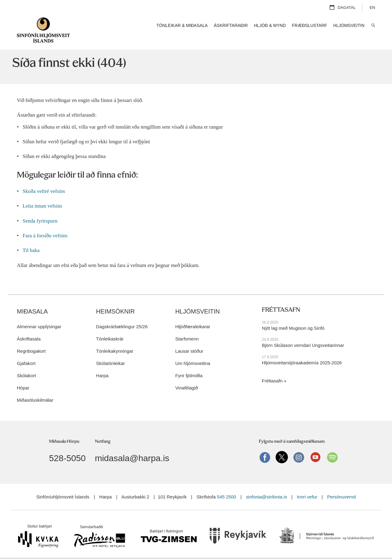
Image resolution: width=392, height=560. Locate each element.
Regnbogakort (31, 341)
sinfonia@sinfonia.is (266, 487)
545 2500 (226, 487)
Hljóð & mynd (270, 25)
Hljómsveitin (198, 302)
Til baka (31, 241)
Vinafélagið (187, 378)
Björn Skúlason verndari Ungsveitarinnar (303, 335)
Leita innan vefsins (42, 196)
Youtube (315, 447)
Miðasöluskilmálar (35, 390)
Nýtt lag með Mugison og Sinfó (293, 318)
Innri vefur (308, 487)
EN (372, 8)
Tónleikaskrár (110, 329)
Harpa (102, 366)
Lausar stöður (189, 341)
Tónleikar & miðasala (182, 25)
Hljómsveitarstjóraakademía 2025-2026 (302, 353)
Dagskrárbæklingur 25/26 (122, 317)
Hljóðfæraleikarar (193, 317)
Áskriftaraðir (231, 25)
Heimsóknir (116, 302)
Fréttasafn (272, 371)
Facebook (265, 447)
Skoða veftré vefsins (44, 181)
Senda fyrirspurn (40, 211)
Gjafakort (26, 353)
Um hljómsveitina (193, 353)
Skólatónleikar (111, 353)
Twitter (282, 447)
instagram (299, 447)
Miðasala (32, 302)
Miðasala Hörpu (64, 432)
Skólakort (26, 366)
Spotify (332, 447)
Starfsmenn (187, 329)
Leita (373, 26)
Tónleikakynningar (115, 341)
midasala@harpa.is (132, 448)
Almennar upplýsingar (39, 317)
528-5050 (67, 448)
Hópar (23, 378)
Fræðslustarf (309, 25)
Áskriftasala (29, 329)
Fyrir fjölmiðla (189, 366)
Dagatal (347, 8)
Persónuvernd (341, 487)
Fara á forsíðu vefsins (45, 226)
